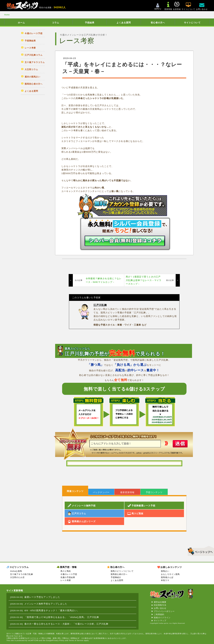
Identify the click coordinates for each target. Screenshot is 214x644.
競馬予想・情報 (68, 567)
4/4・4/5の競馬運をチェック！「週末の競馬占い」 (52, 610)
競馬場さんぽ (167, 577)
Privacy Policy (58, 640)
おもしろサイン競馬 (170, 574)
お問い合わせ (160, 608)
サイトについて (192, 23)
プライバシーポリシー (164, 611)
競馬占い (165, 571)
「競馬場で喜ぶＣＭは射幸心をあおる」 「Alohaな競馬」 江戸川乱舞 (62, 617)
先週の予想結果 (68, 577)
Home (7, 15)
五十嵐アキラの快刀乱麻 (22, 574)
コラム (56, 23)
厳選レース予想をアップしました (42, 597)
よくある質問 (124, 23)
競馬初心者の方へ (119, 574)
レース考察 (66, 580)
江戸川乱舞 (100, 305)
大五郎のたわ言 (17, 577)
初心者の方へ (158, 23)
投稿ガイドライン (162, 618)
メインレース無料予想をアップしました (46, 604)
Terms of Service (76, 640)
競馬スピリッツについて (122, 571)
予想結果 (90, 23)
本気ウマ (165, 580)
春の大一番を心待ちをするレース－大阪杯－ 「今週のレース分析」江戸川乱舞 (66, 624)
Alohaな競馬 (16, 571)
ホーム (21, 23)
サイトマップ (160, 621)
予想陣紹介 (116, 577)
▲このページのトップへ (200, 550)
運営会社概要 (160, 602)
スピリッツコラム (19, 567)
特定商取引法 (160, 605)
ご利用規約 (159, 614)
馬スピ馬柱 (66, 571)
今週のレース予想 (69, 574)
